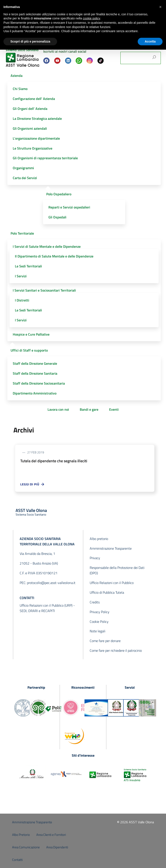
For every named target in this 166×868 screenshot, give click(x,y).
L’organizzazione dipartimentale (36, 138)
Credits (95, 602)
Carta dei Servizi (25, 178)
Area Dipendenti (57, 847)
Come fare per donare (105, 641)
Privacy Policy (100, 612)
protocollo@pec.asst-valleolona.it (51, 583)
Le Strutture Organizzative (33, 148)
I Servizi (21, 276)
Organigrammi (23, 168)
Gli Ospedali (57, 217)
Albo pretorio (99, 539)
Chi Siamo (20, 89)
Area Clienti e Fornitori (51, 835)
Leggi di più (32, 484)
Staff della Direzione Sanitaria (35, 373)
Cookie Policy (99, 622)
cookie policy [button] (91, 18)
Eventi (114, 409)
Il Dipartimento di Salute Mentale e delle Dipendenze (54, 256)
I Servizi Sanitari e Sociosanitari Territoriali (44, 290)
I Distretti (22, 300)
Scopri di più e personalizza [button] (30, 41)
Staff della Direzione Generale (35, 363)
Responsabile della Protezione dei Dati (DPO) (117, 570)
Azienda (17, 76)
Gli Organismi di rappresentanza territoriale (45, 158)
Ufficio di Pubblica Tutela (107, 592)
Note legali (97, 631)
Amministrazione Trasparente (111, 548)
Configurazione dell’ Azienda (34, 99)
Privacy (95, 558)
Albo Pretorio (21, 835)
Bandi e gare (89, 409)
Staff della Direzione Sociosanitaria (39, 383)
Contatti (17, 860)
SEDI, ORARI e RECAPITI (37, 611)
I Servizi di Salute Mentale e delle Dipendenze (47, 246)
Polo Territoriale (22, 233)
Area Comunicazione (26, 847)
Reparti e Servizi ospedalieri (69, 207)
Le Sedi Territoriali (28, 266)
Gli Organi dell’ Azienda (30, 109)
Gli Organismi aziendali (30, 128)
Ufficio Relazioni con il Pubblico (112, 583)
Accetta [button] (150, 41)
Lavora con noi (58, 409)
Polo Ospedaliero (59, 194)
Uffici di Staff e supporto (29, 350)
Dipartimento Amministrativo (35, 393)
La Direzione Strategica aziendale (37, 118)
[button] (160, 7)
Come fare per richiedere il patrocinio (116, 650)
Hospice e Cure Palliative (31, 334)
